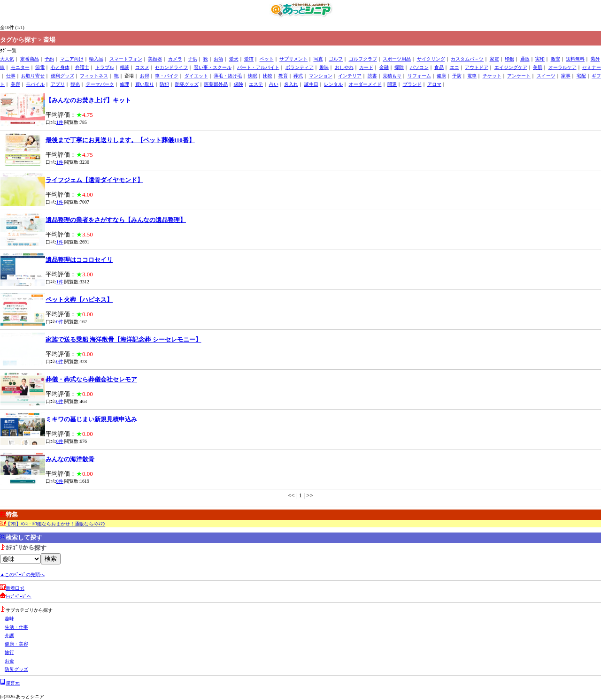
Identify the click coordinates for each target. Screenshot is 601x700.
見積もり (392, 76)
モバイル (35, 84)
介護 (9, 635)
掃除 (399, 67)
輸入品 (96, 59)
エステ (256, 84)
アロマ (434, 84)
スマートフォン (126, 59)
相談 (124, 67)
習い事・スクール (213, 67)
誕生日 (311, 84)
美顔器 (155, 59)
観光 (75, 84)
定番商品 (30, 59)
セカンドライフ (171, 67)
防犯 (164, 84)
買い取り (145, 84)
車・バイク (167, 76)
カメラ (175, 59)
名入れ (291, 84)
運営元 (13, 683)
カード (366, 67)
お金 (9, 661)
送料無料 (575, 59)
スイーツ (546, 76)
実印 (540, 59)
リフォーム (419, 76)
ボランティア (300, 67)
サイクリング (431, 59)
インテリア (350, 76)
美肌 (538, 67)
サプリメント (293, 59)
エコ (455, 67)
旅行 (9, 652)
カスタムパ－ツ (467, 59)
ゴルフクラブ (363, 59)
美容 (15, 84)
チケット (492, 76)
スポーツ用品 (397, 59)
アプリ (58, 84)
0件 (60, 322)
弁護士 (82, 67)
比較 (268, 76)
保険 (239, 84)
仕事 (11, 76)
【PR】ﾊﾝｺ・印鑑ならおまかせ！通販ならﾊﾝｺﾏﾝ (55, 524)
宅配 (581, 76)
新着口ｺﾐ (15, 588)
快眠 (253, 76)
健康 (441, 76)
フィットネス (94, 76)
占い (274, 84)
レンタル (333, 84)
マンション (321, 76)
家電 (494, 59)
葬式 (298, 76)
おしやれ (344, 67)
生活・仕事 (16, 627)
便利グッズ (62, 76)
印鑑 (509, 59)
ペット (267, 59)
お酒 (218, 59)
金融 (384, 67)
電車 (472, 76)
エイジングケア (511, 67)
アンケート (519, 76)
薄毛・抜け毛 (228, 76)
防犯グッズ (187, 84)
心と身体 (60, 67)
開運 (392, 84)
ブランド (412, 84)
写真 (318, 59)
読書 (372, 76)
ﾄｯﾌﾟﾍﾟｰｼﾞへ (19, 597)
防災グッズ (16, 669)
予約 (49, 59)
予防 (457, 76)
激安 (555, 59)
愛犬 (234, 59)
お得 (145, 76)
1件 (60, 122)
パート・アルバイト (258, 67)
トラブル (105, 67)
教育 (283, 76)
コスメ (142, 67)
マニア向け (72, 59)
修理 (124, 84)
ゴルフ (336, 59)
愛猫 (249, 59)
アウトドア (477, 67)
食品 (439, 67)
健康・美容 (16, 644)
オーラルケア (562, 67)
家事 (566, 76)
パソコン (419, 67)
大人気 (7, 59)
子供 (193, 59)
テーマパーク (100, 84)
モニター (20, 67)
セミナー (592, 67)
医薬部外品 (216, 84)
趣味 (324, 67)
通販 (525, 59)
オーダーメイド (365, 84)
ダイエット (196, 76)
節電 (40, 67)
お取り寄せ (33, 76)
